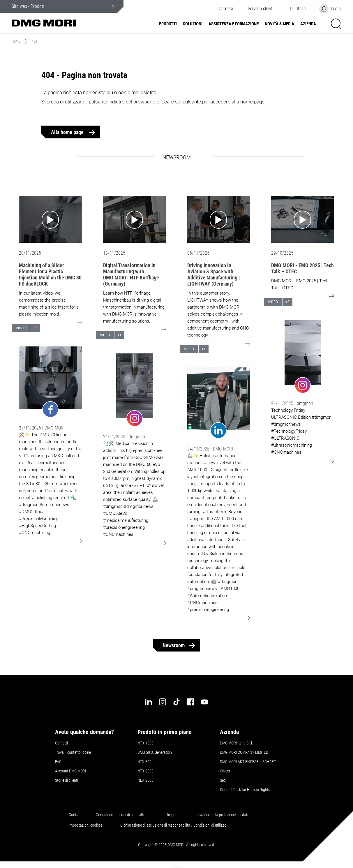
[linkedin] (149, 702)
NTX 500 (144, 762)
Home (16, 41)
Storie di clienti (67, 780)
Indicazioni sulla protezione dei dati (220, 815)
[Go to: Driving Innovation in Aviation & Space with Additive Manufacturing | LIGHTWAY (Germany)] (219, 219)
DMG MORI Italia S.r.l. (236, 743)
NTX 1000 (145, 743)
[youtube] (204, 702)
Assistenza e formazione (234, 24)
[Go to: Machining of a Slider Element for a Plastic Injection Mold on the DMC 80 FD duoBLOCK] (50, 219)
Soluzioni (193, 24)
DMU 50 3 (155, 752)
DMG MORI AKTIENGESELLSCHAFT (248, 762)
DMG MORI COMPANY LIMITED (244, 752)
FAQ (58, 762)
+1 (119, 335)
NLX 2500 (145, 780)
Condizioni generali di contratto (121, 815)
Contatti (61, 743)
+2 (35, 328)
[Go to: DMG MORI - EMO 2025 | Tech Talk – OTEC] (303, 219)
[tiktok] (176, 702)
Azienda (308, 24)
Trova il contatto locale (73, 752)
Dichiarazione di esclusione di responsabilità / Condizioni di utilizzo (173, 825)
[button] (261, 9)
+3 (287, 302)
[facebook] (190, 702)
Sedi (223, 780)
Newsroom (174, 645)
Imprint (173, 815)
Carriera (226, 9)
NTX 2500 (145, 771)
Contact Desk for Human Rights (245, 790)
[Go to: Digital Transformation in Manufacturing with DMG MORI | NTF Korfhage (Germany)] (135, 219)
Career (225, 771)
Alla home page (68, 132)
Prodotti (168, 24)
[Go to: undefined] (50, 382)
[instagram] (163, 702)
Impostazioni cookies (85, 825)
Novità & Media (279, 24)
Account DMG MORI (70, 771)
